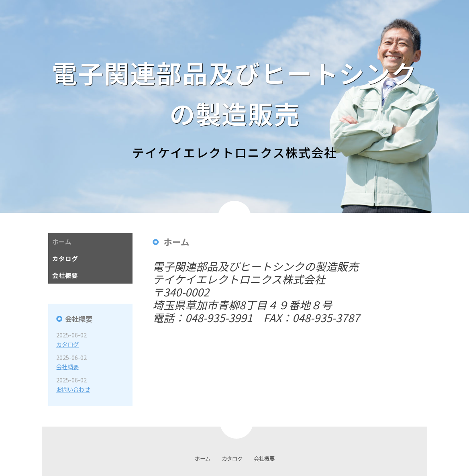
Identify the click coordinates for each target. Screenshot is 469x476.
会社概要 (67, 367)
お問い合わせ (73, 389)
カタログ (67, 344)
